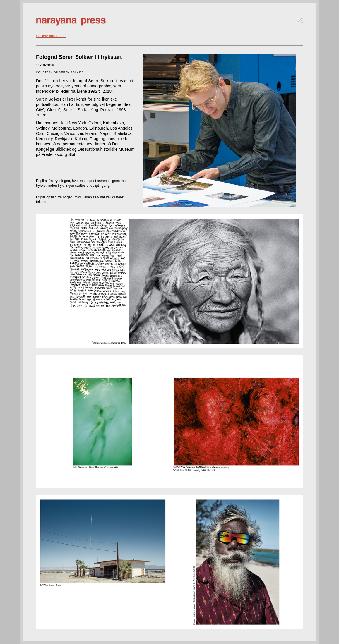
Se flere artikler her (51, 36)
